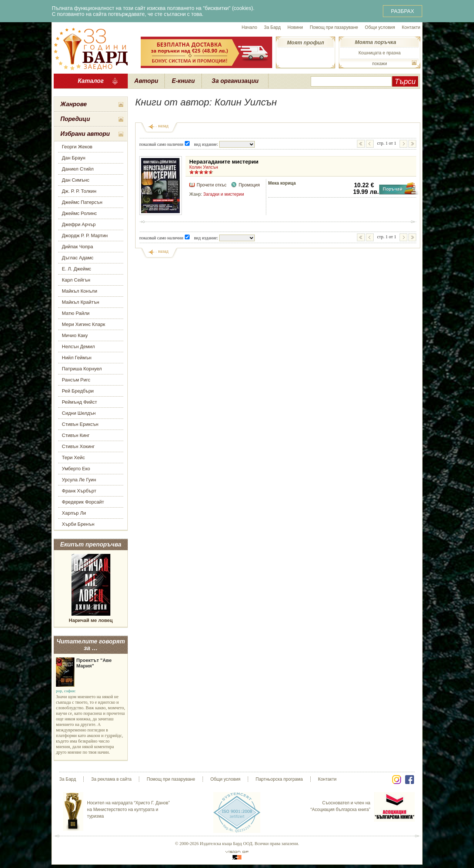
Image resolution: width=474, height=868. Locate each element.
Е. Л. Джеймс (76, 269)
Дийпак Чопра (77, 247)
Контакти (411, 27)
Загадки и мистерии (224, 194)
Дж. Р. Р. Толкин (79, 191)
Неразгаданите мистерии (224, 162)
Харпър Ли (74, 513)
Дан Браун (74, 158)
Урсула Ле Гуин (79, 480)
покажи (380, 64)
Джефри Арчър (79, 224)
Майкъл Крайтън (81, 302)
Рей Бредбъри (78, 391)
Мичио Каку (75, 335)
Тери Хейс (73, 457)
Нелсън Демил (78, 346)
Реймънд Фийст (79, 402)
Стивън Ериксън (80, 424)
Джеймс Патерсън (82, 202)
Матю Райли (76, 313)
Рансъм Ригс (76, 380)
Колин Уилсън (204, 167)
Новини (295, 27)
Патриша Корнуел (82, 369)
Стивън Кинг (76, 435)
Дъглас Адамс (78, 258)
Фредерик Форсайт (83, 502)
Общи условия (380, 27)
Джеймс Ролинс (79, 213)
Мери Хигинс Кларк (84, 324)
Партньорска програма (279, 779)
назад (163, 126)
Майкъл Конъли (79, 291)
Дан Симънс (76, 180)
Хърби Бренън (78, 524)
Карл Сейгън (76, 280)
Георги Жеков (77, 147)
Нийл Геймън (77, 358)
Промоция (249, 185)
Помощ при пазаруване (334, 27)
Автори (146, 81)
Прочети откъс (211, 185)
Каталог (91, 81)
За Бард (272, 27)
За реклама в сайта (111, 779)
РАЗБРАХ (403, 11)
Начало (250, 27)
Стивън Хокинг (78, 446)
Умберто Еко (76, 469)
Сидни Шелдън (79, 413)
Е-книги (183, 81)
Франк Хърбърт (79, 491)
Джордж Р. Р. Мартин (85, 235)
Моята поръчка (375, 42)
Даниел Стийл (78, 169)
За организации (235, 81)
